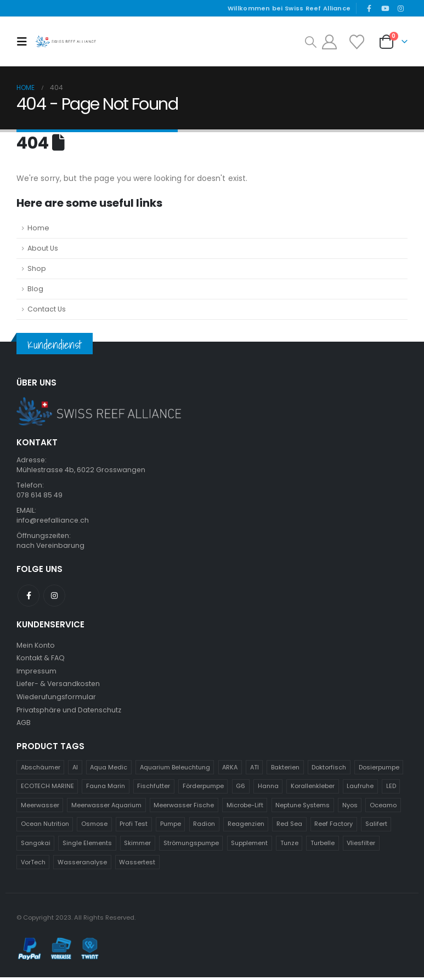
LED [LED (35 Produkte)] (391, 789)
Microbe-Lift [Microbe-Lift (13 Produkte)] (245, 808)
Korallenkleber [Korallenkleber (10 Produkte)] (313, 789)
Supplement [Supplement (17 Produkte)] (249, 846)
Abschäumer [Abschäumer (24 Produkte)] (41, 770)
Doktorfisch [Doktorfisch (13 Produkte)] (329, 770)
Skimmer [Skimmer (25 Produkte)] (137, 846)
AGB (24, 725)
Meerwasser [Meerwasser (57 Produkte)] (40, 808)
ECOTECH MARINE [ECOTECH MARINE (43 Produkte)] (47, 789)
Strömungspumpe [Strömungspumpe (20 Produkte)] (191, 846)
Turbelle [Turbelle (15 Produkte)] (323, 846)
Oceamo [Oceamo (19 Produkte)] (383, 808)
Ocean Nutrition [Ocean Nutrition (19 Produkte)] (45, 827)
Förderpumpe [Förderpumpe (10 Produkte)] (203, 789)
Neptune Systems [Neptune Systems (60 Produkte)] (303, 808)
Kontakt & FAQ (41, 659)
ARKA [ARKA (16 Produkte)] (230, 770)
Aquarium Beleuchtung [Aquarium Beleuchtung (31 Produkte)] (175, 770)
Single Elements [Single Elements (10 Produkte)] (87, 846)
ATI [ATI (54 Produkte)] (255, 770)
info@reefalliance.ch (53, 521)
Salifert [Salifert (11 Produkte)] (376, 827)
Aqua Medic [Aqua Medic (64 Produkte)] (109, 770)
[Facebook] (369, 8)
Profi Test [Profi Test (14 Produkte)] (134, 827)
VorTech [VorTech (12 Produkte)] (33, 865)
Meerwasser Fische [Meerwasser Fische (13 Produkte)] (184, 808)
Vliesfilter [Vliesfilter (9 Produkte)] (361, 846)
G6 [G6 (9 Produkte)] (241, 789)
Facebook (29, 597)
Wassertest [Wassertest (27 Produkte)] (137, 865)
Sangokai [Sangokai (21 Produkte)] (36, 846)
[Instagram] (400, 8)
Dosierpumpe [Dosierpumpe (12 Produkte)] (379, 770)
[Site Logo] (66, 42)
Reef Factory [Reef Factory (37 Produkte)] (333, 827)
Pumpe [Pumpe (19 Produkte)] (171, 827)
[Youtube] (385, 8)
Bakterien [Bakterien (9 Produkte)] (285, 770)
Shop (37, 268)
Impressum (37, 673)
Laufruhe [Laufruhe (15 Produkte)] (360, 789)
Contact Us (47, 309)
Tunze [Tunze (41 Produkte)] (289, 846)
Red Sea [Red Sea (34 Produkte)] (289, 827)
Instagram (54, 597)
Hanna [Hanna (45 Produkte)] (268, 789)
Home (38, 228)
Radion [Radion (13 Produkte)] (204, 827)
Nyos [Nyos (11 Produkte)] (350, 808)
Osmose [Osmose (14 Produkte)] (94, 827)
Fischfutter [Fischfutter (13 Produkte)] (154, 789)
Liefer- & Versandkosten (60, 686)
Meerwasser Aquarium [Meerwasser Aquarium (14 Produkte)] (106, 808)
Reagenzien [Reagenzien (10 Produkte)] (246, 827)
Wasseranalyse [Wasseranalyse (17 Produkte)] (82, 865)
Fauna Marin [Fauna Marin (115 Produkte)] (106, 789)
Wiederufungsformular (57, 699)
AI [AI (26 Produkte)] (75, 770)
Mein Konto (36, 646)
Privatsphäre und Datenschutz (69, 712)
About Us (43, 248)
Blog (35, 289)
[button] (25, 42)
